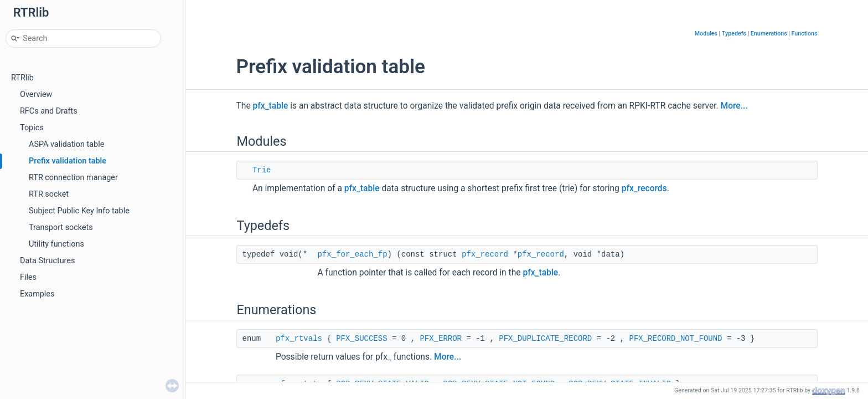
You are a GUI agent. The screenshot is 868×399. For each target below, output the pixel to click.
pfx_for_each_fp (353, 254)
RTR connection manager (73, 178)
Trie (262, 170)
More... (734, 106)
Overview (36, 94)
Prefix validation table (68, 161)
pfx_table (271, 106)
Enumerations (769, 34)
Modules (706, 34)
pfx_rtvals (299, 339)
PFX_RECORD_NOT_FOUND (675, 339)
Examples (37, 294)
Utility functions (56, 244)
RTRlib (22, 78)
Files (28, 277)
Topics (32, 128)
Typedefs (734, 34)
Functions (805, 34)
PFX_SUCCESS (361, 339)
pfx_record (485, 254)
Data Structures (47, 261)
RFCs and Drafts (49, 111)
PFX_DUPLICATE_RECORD (545, 339)
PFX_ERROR (441, 339)
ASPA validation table (66, 144)
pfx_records (644, 188)
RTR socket (49, 194)
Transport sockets (61, 227)
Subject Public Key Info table (79, 211)
